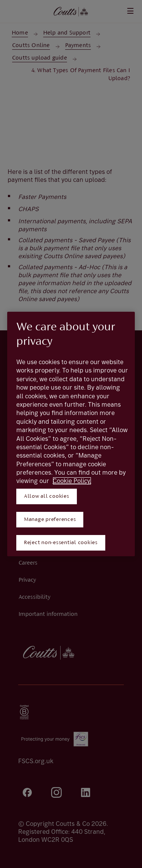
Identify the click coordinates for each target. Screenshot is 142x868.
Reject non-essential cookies (61, 543)
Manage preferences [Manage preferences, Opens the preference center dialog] (50, 520)
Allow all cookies (47, 496)
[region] (71, 434)
